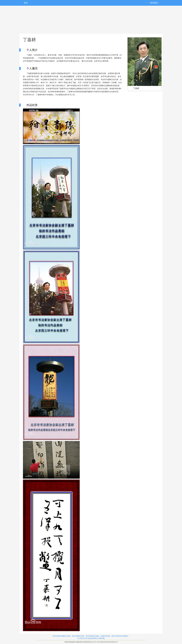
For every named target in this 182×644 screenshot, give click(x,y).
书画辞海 (101, 638)
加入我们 (80, 638)
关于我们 (87, 638)
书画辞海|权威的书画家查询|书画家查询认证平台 (80, 642)
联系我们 (154, 3)
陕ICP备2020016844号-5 (109, 642)
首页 (26, 3)
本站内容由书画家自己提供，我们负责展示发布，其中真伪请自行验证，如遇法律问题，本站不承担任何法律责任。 (91, 636)
